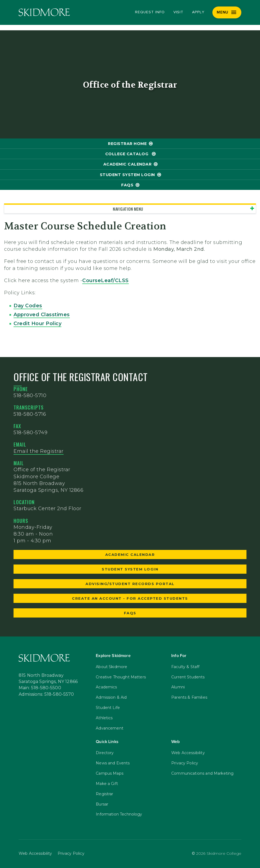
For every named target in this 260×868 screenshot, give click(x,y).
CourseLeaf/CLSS (106, 280)
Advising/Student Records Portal (130, 584)
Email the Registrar (39, 451)
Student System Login (127, 175)
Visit (179, 12)
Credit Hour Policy (37, 324)
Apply (198, 12)
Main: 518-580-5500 (40, 688)
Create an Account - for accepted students (130, 598)
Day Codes (28, 306)
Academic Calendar (128, 164)
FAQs (127, 185)
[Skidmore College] (44, 12)
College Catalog (127, 154)
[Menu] (227, 12)
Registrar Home (127, 144)
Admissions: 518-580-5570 (46, 694)
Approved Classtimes (42, 315)
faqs (130, 613)
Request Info (150, 12)
